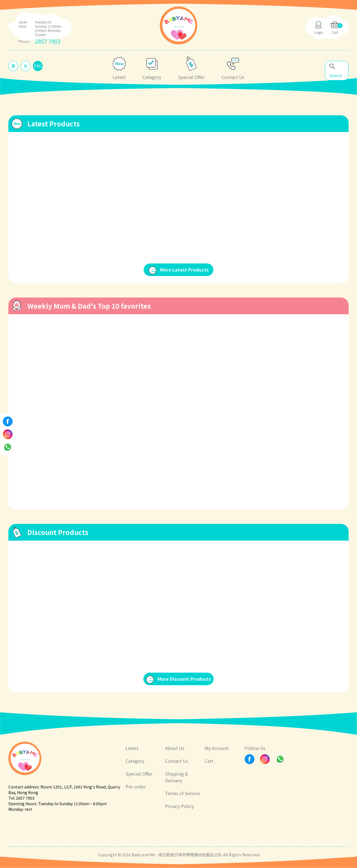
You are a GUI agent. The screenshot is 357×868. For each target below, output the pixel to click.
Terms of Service (183, 793)
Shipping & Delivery (177, 777)
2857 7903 (48, 41)
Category (135, 761)
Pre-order (136, 787)
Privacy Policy (179, 806)
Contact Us (177, 761)
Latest (132, 748)
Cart (209, 761)
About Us (175, 748)
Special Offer (139, 774)
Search (336, 75)
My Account (217, 748)
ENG (38, 66)
